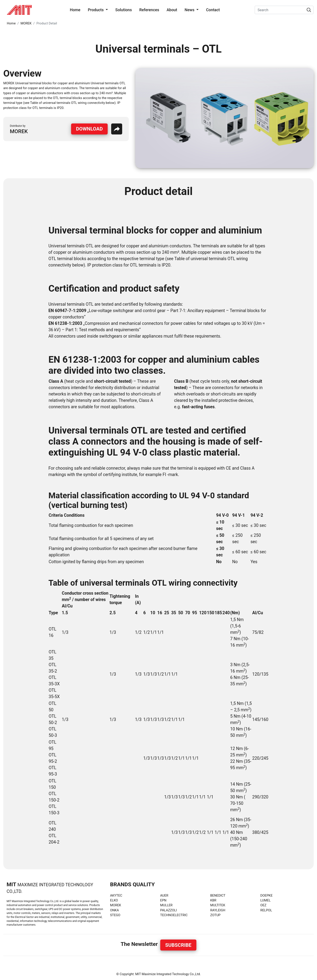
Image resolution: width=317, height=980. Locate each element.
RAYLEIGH (218, 910)
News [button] (190, 10)
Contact (213, 10)
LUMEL (266, 900)
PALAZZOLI (169, 910)
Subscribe (178, 945)
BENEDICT (218, 895)
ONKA (114, 910)
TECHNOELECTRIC (174, 915)
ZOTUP (215, 915)
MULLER (166, 905)
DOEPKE (267, 895)
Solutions (124, 10)
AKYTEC (116, 895)
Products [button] (96, 10)
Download (89, 129)
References (149, 10)
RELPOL (266, 910)
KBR (213, 900)
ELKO (114, 900)
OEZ (264, 905)
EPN (163, 900)
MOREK (26, 23)
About (172, 10)
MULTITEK (218, 905)
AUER (164, 895)
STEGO (115, 915)
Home (76, 9)
